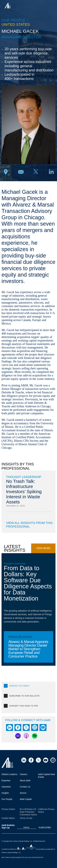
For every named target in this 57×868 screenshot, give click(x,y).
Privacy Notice (8, 809)
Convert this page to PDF (24, 706)
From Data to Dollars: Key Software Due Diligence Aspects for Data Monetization (28, 583)
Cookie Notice (8, 818)
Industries (6, 787)
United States (16, 24)
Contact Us (25, 787)
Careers (24, 774)
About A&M (25, 781)
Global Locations (9, 774)
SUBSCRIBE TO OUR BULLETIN (24, 696)
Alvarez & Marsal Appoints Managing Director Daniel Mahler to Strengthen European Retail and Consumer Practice (28, 649)
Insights (5, 793)
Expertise (6, 781)
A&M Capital (26, 799)
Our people (13, 20)
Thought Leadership (24, 477)
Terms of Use (26, 818)
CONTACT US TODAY (19, 686)
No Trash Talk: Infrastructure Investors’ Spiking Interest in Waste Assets (24, 492)
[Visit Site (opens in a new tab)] (24, 760)
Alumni (23, 793)
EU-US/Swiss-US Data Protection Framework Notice (28, 812)
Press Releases (20, 637)
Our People (7, 799)
